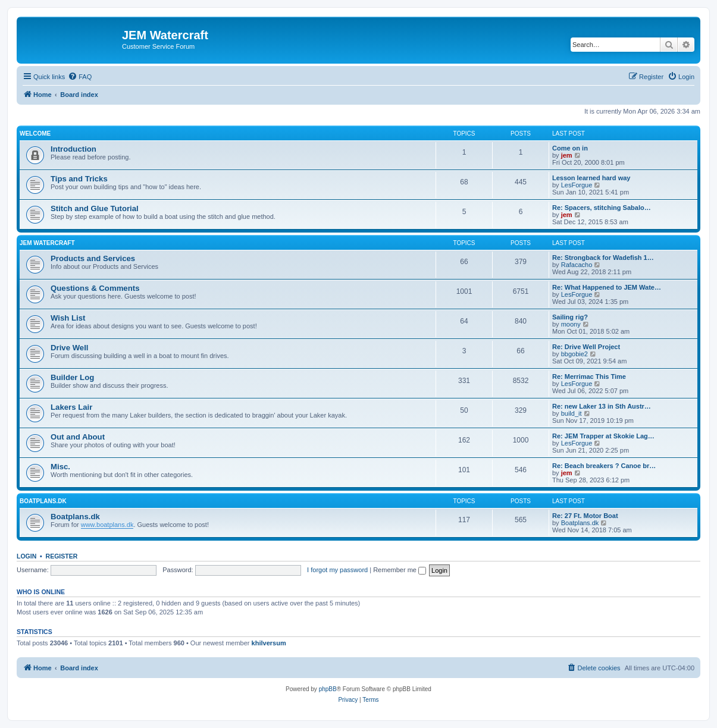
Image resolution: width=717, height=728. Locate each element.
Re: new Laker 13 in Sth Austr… (602, 406)
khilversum (269, 643)
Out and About (78, 437)
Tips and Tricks (79, 179)
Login (26, 556)
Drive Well (70, 348)
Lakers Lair (71, 407)
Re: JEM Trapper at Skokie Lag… (603, 436)
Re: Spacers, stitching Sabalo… (602, 208)
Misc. (60, 467)
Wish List (68, 318)
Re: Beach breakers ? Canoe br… (604, 466)
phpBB (328, 689)
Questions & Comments (95, 288)
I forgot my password (337, 570)
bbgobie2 (574, 354)
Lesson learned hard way (591, 178)
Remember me (400, 570)
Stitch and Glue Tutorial (95, 208)
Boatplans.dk (75, 517)
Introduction (73, 149)
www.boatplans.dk (107, 525)
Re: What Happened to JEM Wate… (607, 287)
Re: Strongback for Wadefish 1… (603, 258)
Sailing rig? (570, 317)
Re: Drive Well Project (586, 347)
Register (62, 556)
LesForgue (577, 185)
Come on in (570, 148)
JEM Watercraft (47, 243)
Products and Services (93, 258)
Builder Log (72, 377)
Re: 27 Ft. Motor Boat (585, 516)
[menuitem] (80, 77)
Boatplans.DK (43, 501)
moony (571, 324)
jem (567, 155)
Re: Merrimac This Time (589, 376)
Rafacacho (577, 265)
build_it (572, 413)
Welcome (35, 134)
